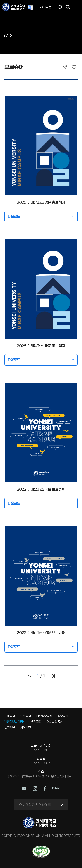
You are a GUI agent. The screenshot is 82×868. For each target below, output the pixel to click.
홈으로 (6, 35)
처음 (29, 676)
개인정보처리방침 (15, 722)
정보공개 (63, 716)
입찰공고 (26, 716)
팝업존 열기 (60, 7)
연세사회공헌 (55, 722)
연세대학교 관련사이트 (35, 805)
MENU (77, 7)
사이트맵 (45, 7)
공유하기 (65, 67)
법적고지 (36, 722)
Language (32, 7)
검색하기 (68, 7)
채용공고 (10, 716)
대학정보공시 (44, 716)
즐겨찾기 (74, 67)
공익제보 (10, 727)
